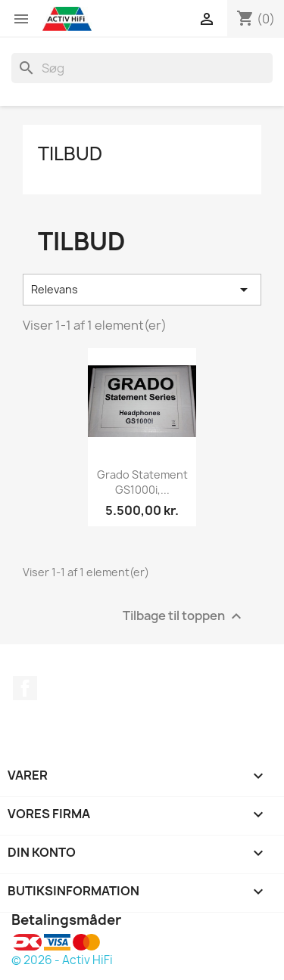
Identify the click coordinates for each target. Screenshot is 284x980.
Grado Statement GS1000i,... (142, 482)
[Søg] (142, 68)
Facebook (25, 688)
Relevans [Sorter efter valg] (142, 290)
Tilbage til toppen (184, 617)
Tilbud (70, 154)
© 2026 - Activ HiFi (62, 960)
